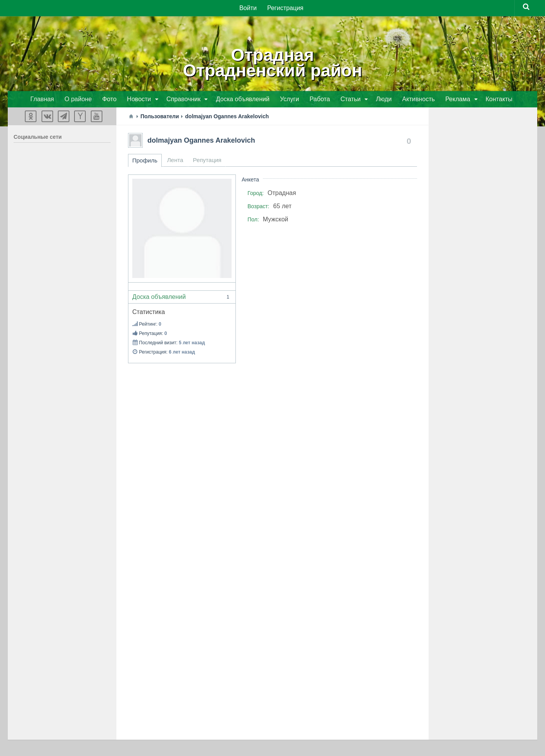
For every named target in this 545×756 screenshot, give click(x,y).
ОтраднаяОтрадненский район (273, 62)
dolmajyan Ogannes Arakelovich (201, 141)
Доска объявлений (182, 298)
